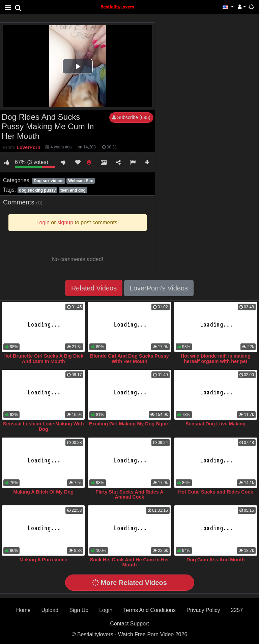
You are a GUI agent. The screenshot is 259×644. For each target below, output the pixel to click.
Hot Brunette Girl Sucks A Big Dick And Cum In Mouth (43, 359)
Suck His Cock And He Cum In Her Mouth (130, 562)
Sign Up (79, 610)
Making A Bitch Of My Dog (43, 492)
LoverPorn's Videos (159, 288)
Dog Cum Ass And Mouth (215, 560)
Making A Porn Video (43, 560)
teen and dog (73, 190)
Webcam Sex (81, 181)
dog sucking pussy (37, 190)
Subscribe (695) (131, 117)
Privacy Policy (203, 610)
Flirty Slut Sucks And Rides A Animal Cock (129, 495)
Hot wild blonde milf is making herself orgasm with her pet (216, 359)
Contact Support (129, 624)
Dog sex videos (49, 181)
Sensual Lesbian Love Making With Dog (44, 426)
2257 (237, 610)
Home (23, 610)
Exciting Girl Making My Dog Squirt (129, 424)
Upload (50, 610)
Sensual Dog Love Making (215, 424)
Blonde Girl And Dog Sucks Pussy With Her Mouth (129, 359)
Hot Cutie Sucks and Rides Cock (215, 492)
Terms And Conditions (149, 610)
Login (106, 610)
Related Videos (94, 288)
